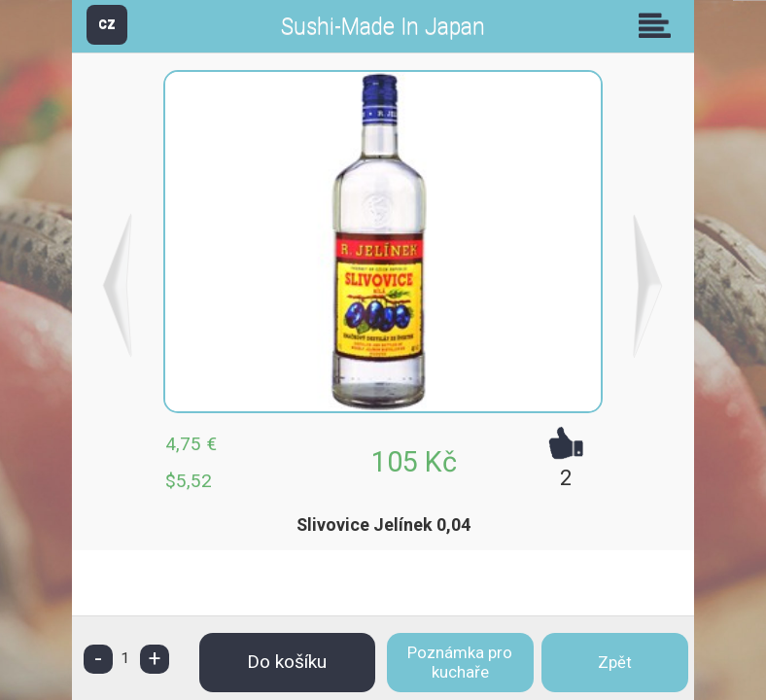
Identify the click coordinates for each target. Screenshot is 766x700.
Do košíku (287, 662)
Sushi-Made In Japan (383, 27)
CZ (107, 24)
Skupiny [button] (659, 25)
